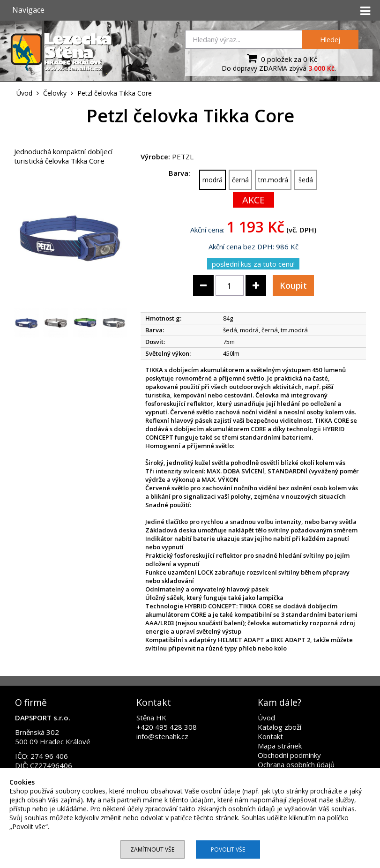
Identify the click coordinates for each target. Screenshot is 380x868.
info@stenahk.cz (162, 736)
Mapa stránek (280, 746)
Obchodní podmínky (289, 755)
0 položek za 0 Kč (281, 58)
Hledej (330, 39)
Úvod (266, 718)
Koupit (293, 285)
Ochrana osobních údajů (296, 764)
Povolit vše (228, 849)
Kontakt (270, 736)
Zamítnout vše (152, 849)
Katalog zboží (279, 727)
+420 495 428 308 (167, 727)
